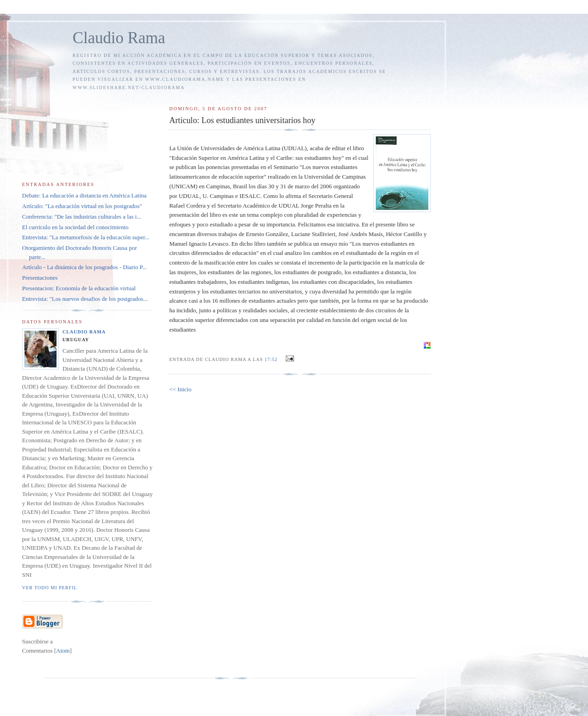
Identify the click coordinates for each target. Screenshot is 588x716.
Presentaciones (40, 278)
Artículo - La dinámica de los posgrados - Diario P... (85, 267)
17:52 (272, 359)
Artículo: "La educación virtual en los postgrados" (82, 206)
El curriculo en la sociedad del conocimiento (75, 227)
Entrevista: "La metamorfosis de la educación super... (86, 237)
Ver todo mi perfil (50, 588)
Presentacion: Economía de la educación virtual (79, 288)
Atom (63, 651)
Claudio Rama (119, 38)
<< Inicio (180, 389)
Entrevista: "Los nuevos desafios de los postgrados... (85, 299)
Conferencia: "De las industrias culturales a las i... (82, 217)
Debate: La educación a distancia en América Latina (84, 195)
